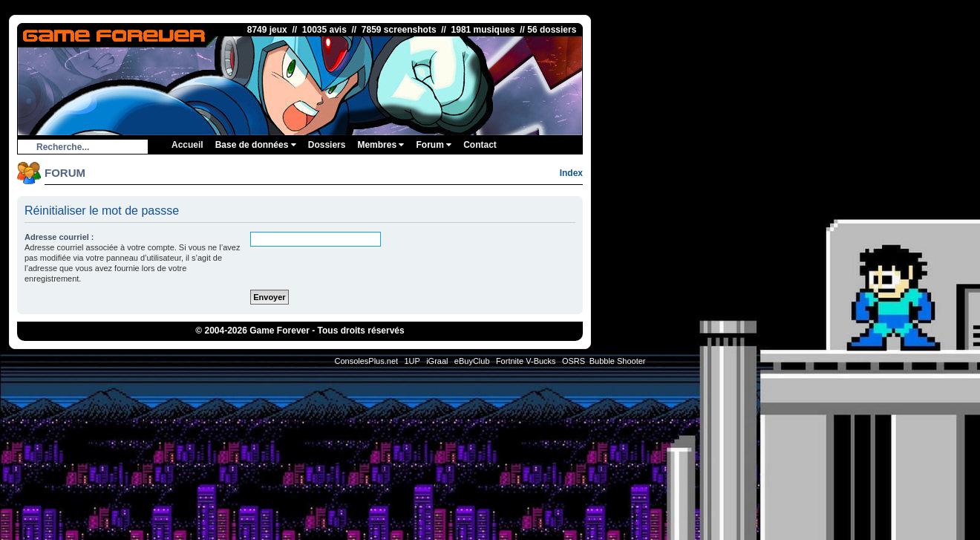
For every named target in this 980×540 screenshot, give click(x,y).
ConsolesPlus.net (366, 361)
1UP (412, 361)
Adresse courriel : (59, 237)
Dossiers (327, 145)
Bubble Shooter (618, 361)
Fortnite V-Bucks (526, 361)
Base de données (256, 145)
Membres (380, 145)
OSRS (574, 361)
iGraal (437, 361)
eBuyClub (472, 361)
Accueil (187, 145)
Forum (434, 145)
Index (571, 173)
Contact (480, 145)
